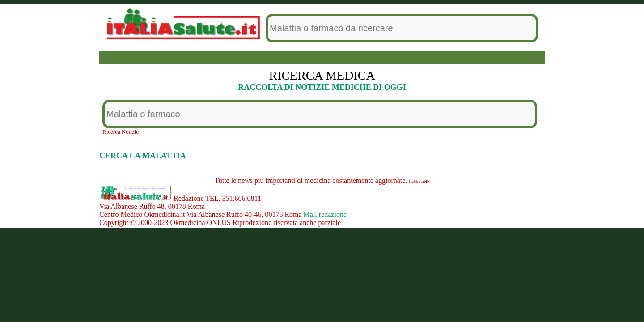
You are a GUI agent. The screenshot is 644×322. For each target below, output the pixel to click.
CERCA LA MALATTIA (143, 156)
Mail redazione (325, 214)
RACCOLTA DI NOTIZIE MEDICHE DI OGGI (322, 87)
